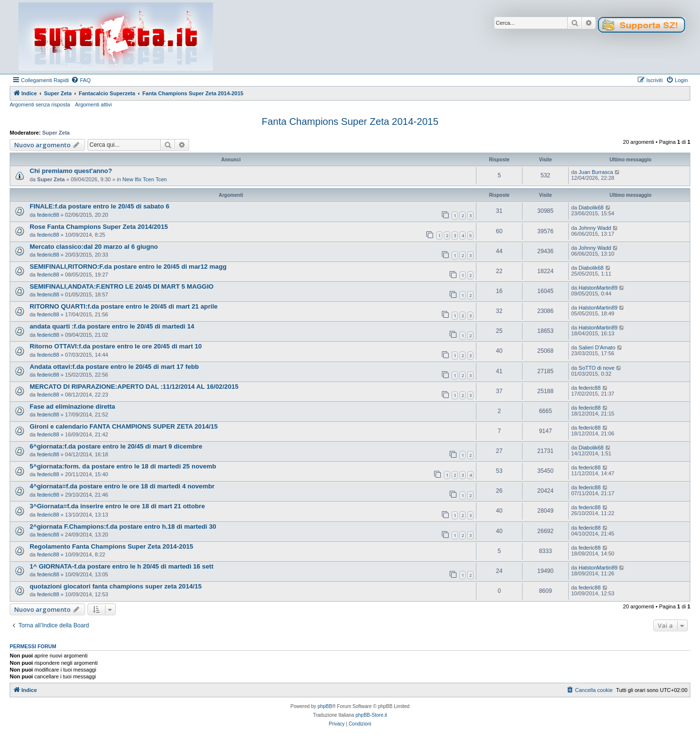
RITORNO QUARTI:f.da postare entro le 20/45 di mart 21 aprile (124, 306)
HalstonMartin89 (598, 288)
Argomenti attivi (93, 104)
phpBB (325, 706)
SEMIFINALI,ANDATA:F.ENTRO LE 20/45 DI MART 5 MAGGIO (122, 286)
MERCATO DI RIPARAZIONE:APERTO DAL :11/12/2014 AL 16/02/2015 (134, 387)
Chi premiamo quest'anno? (71, 171)
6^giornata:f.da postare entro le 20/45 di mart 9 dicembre (116, 446)
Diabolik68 (591, 207)
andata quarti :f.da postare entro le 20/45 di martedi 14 (112, 326)
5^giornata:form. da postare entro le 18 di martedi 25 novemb (123, 466)
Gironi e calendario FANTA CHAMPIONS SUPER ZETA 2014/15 (124, 426)
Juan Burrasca (596, 172)
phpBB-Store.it (371, 715)
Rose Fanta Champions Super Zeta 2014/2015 (99, 227)
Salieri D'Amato (597, 347)
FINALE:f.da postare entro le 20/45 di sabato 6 (99, 206)
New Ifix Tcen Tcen (145, 179)
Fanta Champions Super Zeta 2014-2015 (350, 121)
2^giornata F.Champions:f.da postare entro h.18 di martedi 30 (123, 527)
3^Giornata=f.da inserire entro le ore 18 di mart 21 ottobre (117, 506)
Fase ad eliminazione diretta (72, 406)
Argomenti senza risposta (40, 104)
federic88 (48, 215)
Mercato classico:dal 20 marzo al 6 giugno (94, 247)
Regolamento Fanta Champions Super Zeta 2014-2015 (111, 546)
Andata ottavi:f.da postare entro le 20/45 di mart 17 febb (114, 367)
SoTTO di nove (596, 368)
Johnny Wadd (595, 228)
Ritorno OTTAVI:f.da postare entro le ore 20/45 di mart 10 (116, 346)
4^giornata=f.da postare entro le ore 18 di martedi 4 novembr (122, 486)
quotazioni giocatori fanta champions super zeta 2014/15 (116, 586)
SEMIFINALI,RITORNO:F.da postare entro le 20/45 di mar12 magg (128, 267)
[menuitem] (81, 80)
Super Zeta (56, 133)
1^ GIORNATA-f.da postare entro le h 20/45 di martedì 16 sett (122, 566)
